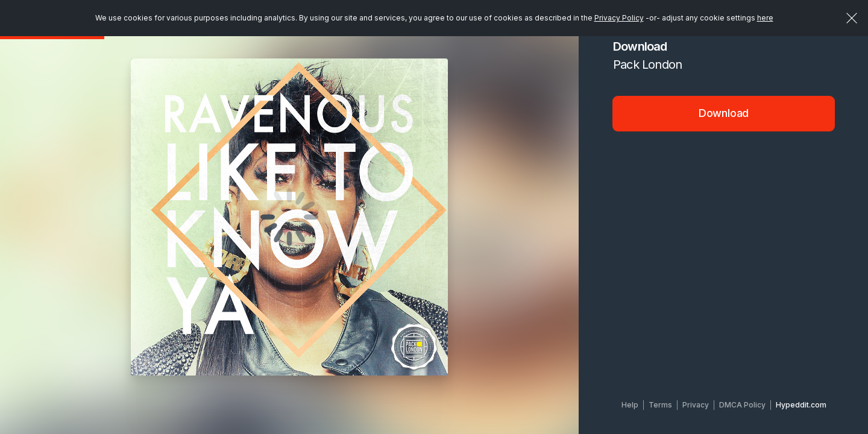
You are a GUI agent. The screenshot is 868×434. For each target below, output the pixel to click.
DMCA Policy (742, 405)
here (765, 18)
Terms (660, 405)
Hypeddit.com (801, 405)
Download (724, 113)
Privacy (696, 405)
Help (630, 405)
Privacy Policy (619, 18)
